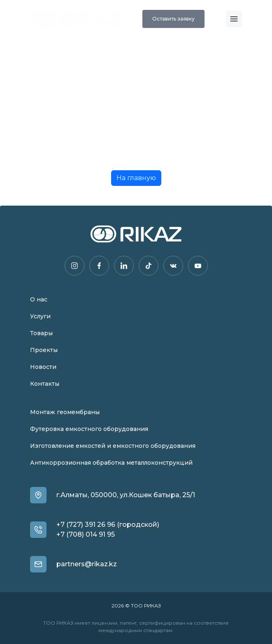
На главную (136, 178)
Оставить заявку (173, 19)
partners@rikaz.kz (87, 564)
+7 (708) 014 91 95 (86, 534)
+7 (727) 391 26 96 (86, 525)
